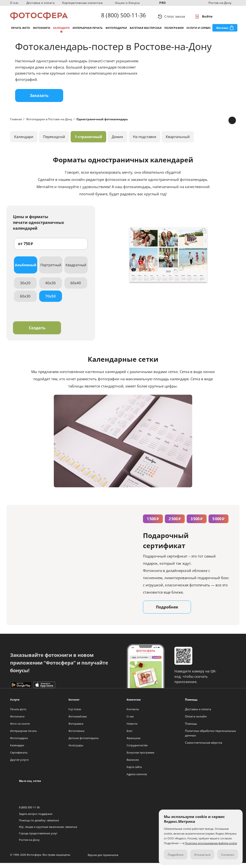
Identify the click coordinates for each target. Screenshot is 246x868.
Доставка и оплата (41, 3)
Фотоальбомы (78, 721)
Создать (37, 333)
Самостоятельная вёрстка (204, 748)
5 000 (218, 524)
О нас (14, 3)
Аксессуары (76, 750)
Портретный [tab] (51, 270)
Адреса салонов (137, 779)
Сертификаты (19, 757)
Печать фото (21, 31)
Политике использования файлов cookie (211, 843)
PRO (163, 3)
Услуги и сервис (199, 31)
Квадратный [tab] (76, 270)
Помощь (191, 729)
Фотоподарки (116, 31)
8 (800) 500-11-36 (123, 16)
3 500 (197, 524)
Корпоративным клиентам (82, 3)
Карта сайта (134, 772)
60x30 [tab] (25, 301)
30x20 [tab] (25, 288)
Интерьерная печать (88, 31)
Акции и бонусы (127, 3)
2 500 (175, 524)
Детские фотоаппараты (83, 743)
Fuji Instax (75, 714)
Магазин (222, 31)
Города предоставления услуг (38, 838)
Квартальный (178, 142)
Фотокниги (42, 31)
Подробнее (167, 612)
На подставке (145, 142)
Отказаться (202, 855)
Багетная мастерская (146, 31)
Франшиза (133, 743)
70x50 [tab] (50, 301)
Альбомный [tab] (26, 270)
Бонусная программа (140, 757)
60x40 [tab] (76, 288)
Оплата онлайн (196, 721)
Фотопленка (76, 736)
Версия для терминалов (103, 860)
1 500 (153, 524)
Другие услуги (19, 765)
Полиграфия (174, 31)
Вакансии (133, 765)
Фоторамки (76, 729)
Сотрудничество (137, 750)
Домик (117, 142)
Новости (132, 729)
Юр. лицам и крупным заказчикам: (42, 832)
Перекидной (54, 142)
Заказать (39, 101)
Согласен (228, 855)
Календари (61, 31)
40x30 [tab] (50, 288)
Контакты (133, 714)
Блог (130, 736)
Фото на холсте (20, 729)
